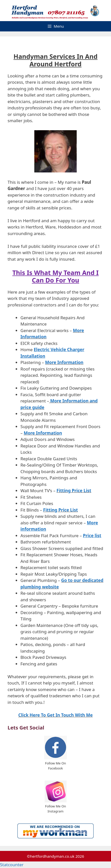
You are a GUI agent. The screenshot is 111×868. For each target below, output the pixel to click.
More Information (64, 362)
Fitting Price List (74, 491)
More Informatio (41, 433)
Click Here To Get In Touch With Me (56, 715)
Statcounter (12, 865)
